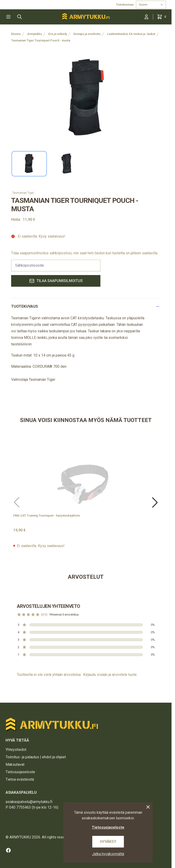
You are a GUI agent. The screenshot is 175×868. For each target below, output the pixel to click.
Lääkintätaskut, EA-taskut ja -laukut (131, 34)
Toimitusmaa (125, 5)
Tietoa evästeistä (20, 779)
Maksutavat (15, 764)
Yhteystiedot (16, 750)
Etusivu (16, 34)
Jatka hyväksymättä (108, 854)
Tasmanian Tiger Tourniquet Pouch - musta (41, 40)
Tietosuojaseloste (20, 772)
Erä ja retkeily (58, 34)
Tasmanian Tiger (23, 193)
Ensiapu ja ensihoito (87, 34)
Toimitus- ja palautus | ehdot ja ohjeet (36, 757)
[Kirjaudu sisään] (146, 17)
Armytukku (35, 34)
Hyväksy (108, 842)
